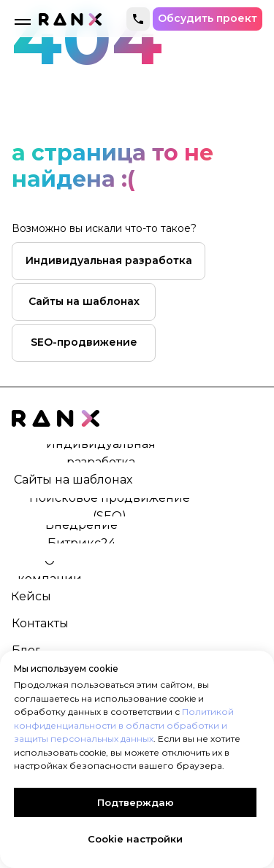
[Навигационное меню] (23, 22)
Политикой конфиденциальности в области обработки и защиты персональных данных (124, 725)
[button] (208, 19)
